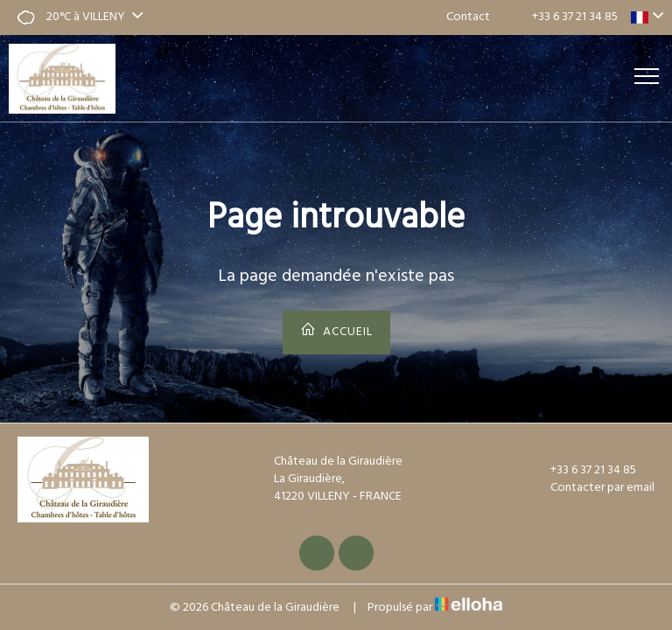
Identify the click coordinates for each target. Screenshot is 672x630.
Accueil (336, 332)
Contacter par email (592, 488)
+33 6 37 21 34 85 (583, 471)
